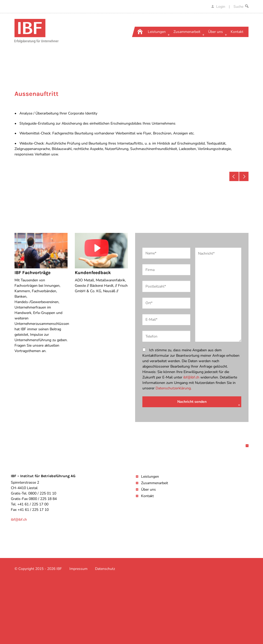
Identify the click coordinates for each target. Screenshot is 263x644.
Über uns (148, 489)
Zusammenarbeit (155, 483)
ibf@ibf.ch (191, 377)
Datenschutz (105, 569)
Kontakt (147, 496)
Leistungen (150, 477)
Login (219, 7)
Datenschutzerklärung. (174, 388)
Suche (241, 7)
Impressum (78, 569)
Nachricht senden (192, 402)
